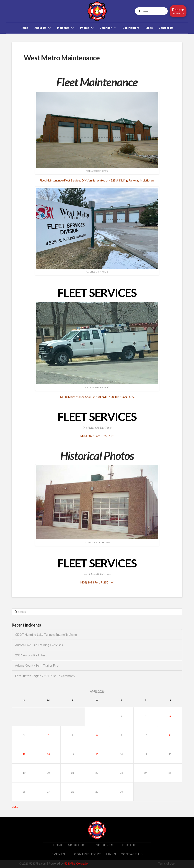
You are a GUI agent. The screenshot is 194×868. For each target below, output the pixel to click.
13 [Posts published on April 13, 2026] (48, 754)
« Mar (15, 807)
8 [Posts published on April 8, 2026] (97, 735)
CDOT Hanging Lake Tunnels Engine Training (46, 634)
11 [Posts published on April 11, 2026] (170, 735)
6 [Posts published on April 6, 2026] (48, 735)
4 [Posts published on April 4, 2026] (170, 716)
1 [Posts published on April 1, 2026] (97, 716)
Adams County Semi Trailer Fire (37, 665)
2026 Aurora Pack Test (31, 655)
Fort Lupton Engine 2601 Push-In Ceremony (45, 676)
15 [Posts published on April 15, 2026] (97, 754)
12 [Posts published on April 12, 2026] (24, 754)
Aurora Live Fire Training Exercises (39, 645)
